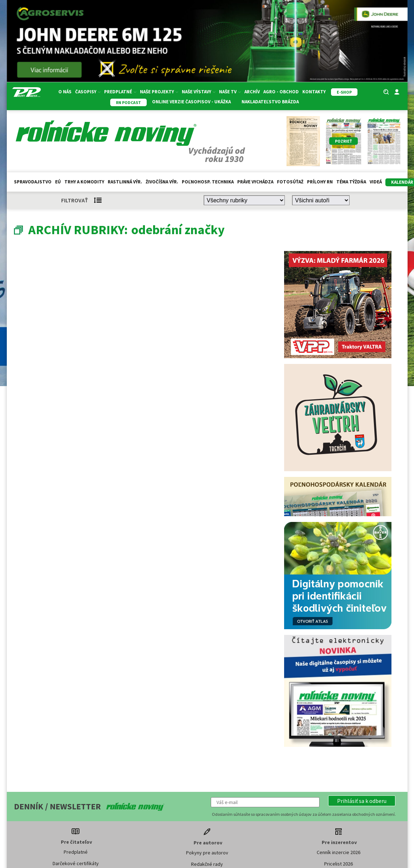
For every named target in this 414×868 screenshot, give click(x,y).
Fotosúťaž (290, 182)
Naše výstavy (199, 92)
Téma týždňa (351, 182)
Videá (376, 182)
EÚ (58, 182)
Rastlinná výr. (125, 182)
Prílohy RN (320, 182)
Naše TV (230, 92)
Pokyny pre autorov (207, 853)
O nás (65, 92)
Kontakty (314, 92)
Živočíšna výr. (162, 182)
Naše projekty (159, 92)
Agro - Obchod (281, 92)
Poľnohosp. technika (208, 182)
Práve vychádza (255, 182)
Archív (252, 92)
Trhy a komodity (84, 182)
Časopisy (88, 92)
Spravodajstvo (33, 182)
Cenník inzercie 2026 (338, 852)
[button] (362, 801)
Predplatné (120, 92)
